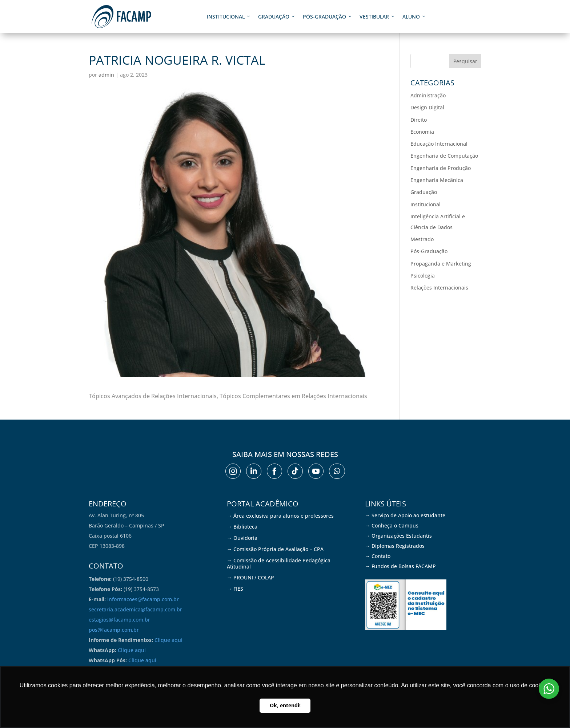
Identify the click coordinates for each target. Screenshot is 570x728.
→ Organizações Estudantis (398, 536)
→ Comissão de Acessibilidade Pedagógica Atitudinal (279, 563)
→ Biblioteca (242, 527)
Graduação (277, 17)
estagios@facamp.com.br (119, 620)
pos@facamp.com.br (114, 630)
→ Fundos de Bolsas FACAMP (400, 566)
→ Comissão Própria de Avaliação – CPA (275, 549)
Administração (428, 95)
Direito (419, 120)
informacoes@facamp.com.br (143, 599)
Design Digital (427, 107)
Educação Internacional (439, 144)
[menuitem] (233, 471)
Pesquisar (465, 61)
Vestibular (377, 17)
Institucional (229, 17)
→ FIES (235, 589)
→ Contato (378, 556)
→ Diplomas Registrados (395, 546)
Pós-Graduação (429, 251)
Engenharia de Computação (444, 156)
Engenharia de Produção (441, 168)
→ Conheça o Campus (392, 525)
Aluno (414, 17)
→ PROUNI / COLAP (250, 577)
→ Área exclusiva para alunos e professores (280, 516)
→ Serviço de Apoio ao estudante (405, 515)
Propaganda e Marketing (441, 264)
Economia (422, 132)
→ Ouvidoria (242, 538)
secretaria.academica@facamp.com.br (135, 609)
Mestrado (422, 239)
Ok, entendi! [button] (285, 705)
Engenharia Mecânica (437, 180)
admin (106, 75)
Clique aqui (168, 640)
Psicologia (423, 276)
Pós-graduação (328, 17)
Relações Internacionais (439, 288)
